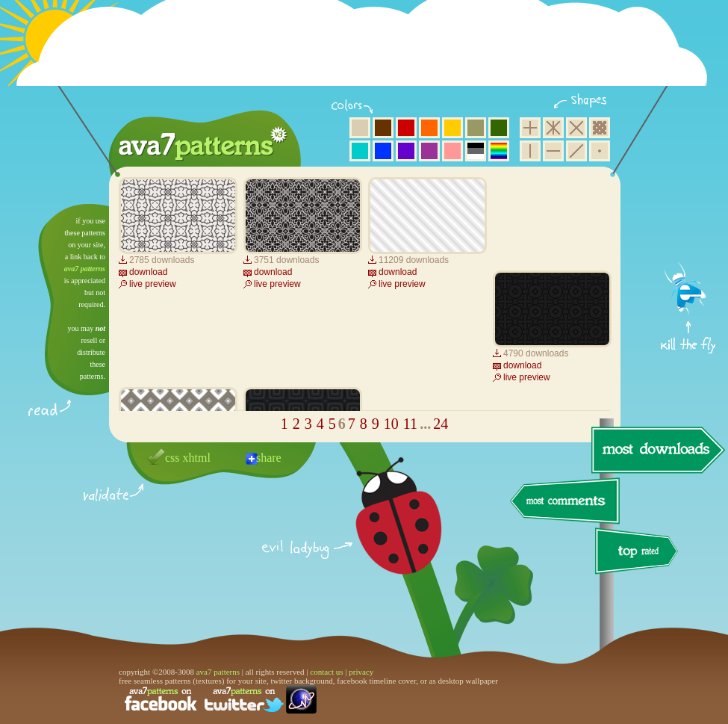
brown (383, 128)
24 (441, 424)
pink (452, 151)
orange (429, 128)
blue (383, 151)
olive (476, 128)
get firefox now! (689, 210)
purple (429, 151)
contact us (326, 672)
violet (406, 151)
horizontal (553, 151)
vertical (530, 151)
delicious (384, 533)
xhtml (197, 458)
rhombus (576, 128)
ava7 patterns (85, 269)
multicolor (499, 151)
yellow (452, 128)
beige (360, 128)
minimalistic (600, 151)
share (269, 458)
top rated (639, 553)
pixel (600, 128)
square (530, 128)
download (148, 272)
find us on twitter (244, 699)
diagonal (576, 151)
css (172, 458)
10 (391, 424)
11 (410, 424)
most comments (566, 502)
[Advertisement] (367, 52)
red (406, 128)
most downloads (656, 450)
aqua (360, 151)
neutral (476, 151)
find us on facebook (161, 699)
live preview (153, 284)
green (499, 128)
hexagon (553, 128)
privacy (361, 672)
